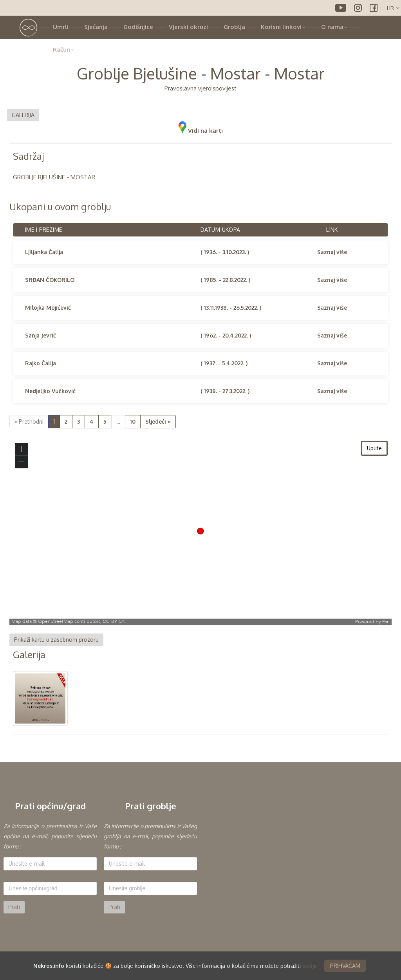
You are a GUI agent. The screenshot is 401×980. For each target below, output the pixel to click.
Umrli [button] (61, 27)
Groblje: (114, 879)
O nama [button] (334, 27)
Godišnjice (138, 27)
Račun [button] (63, 50)
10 (133, 421)
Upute (374, 448)
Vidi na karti (201, 131)
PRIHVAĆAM (345, 966)
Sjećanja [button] (96, 27)
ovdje (310, 966)
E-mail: (12, 854)
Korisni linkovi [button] (283, 27)
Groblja (234, 27)
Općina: (13, 879)
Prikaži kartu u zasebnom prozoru (56, 640)
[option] (50, 867)
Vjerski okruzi (188, 27)
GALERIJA (23, 115)
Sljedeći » (158, 421)
